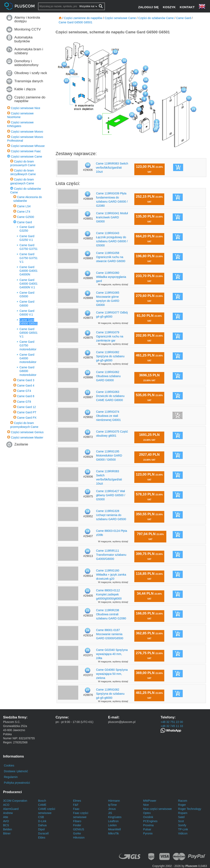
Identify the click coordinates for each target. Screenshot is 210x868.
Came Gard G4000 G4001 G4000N (29, 271)
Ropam (183, 813)
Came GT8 (24, 402)
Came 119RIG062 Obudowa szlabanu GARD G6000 (108, 376)
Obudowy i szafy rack (31, 73)
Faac (76, 809)
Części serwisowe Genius (27, 432)
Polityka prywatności (17, 783)
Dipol (41, 829)
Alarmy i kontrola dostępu (27, 19)
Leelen (112, 825)
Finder (77, 825)
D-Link (42, 821)
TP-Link (183, 829)
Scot (181, 821)
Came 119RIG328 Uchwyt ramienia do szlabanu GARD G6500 (111, 515)
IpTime (112, 805)
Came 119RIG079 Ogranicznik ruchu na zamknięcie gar (110, 336)
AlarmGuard (11, 809)
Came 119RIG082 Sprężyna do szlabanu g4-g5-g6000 (110, 356)
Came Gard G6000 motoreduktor (28, 371)
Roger (182, 805)
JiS (110, 813)
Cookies (9, 765)
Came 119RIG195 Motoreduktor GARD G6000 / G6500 (109, 455)
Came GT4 (24, 391)
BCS (6, 825)
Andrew (8, 813)
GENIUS (79, 829)
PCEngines (150, 821)
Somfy (182, 825)
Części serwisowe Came (26, 157)
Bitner (7, 833)
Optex (147, 813)
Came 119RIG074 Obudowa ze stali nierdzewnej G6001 (108, 416)
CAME (42, 805)
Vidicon (183, 833)
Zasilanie (21, 444)
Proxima (148, 825)
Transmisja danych (29, 81)
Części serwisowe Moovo (27, 132)
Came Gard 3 (26, 380)
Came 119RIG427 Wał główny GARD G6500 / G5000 (111, 495)
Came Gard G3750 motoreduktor (28, 345)
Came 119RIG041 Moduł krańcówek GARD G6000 (112, 217)
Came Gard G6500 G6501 (29, 322)
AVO (6, 821)
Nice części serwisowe (157, 809)
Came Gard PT (27, 412)
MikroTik (113, 833)
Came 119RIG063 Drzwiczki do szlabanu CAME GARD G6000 (110, 396)
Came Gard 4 (26, 386)
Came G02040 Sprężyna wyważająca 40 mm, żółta (112, 654)
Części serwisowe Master (27, 437)
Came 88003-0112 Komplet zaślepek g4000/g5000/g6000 (109, 594)
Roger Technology (190, 809)
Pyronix (148, 833)
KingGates (115, 817)
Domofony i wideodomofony (26, 63)
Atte (6, 817)
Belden (8, 829)
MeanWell (114, 829)
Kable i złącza (25, 89)
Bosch (42, 801)
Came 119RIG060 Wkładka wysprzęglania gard (111, 277)
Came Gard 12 (26, 407)
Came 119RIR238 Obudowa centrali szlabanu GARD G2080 (111, 614)
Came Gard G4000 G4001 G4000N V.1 (29, 284)
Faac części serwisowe (81, 815)
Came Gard (24, 222)
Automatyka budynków (23, 39)
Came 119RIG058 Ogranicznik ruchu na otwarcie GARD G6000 (111, 257)
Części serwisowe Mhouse (28, 146)
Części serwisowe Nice (26, 108)
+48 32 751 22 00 (172, 722)
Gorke (77, 833)
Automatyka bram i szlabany (29, 51)
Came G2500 (26, 217)
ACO (6, 805)
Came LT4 (24, 212)
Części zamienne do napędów (30, 99)
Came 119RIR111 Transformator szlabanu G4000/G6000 (111, 555)
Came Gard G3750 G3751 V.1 (29, 258)
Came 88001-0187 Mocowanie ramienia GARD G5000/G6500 (110, 634)
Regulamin (11, 777)
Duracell (43, 833)
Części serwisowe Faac (26, 151)
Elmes (77, 801)
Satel (181, 817)
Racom (183, 801)
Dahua (42, 825)
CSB (41, 817)
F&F (76, 805)
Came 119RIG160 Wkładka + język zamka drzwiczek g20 (111, 575)
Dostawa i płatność (16, 771)
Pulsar (147, 829)
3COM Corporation (15, 801)
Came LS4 (24, 206)
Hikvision (79, 838)
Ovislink (148, 817)
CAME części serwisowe (47, 811)
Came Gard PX (27, 418)
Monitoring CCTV (28, 29)
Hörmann (114, 801)
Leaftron (113, 821)
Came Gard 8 (26, 396)
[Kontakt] (188, 7)
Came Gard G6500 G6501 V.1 (29, 333)
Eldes (42, 838)
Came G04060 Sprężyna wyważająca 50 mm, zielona (112, 674)
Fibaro (77, 821)
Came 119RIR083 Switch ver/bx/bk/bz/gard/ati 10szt (112, 168)
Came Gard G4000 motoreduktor (28, 358)
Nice (146, 805)
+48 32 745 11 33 (172, 726)
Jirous (112, 809)
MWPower (150, 801)
